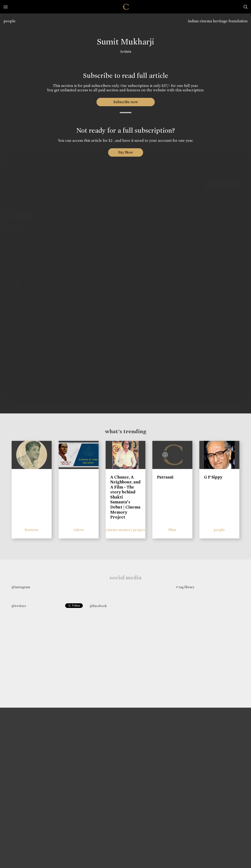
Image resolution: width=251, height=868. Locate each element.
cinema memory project (125, 530)
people (10, 21)
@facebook (98, 606)
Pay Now (126, 152)
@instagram (21, 587)
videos (79, 530)
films (172, 530)
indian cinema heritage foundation (218, 21)
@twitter (19, 606)
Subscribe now (125, 102)
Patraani (165, 477)
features (32, 530)
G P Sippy (213, 477)
